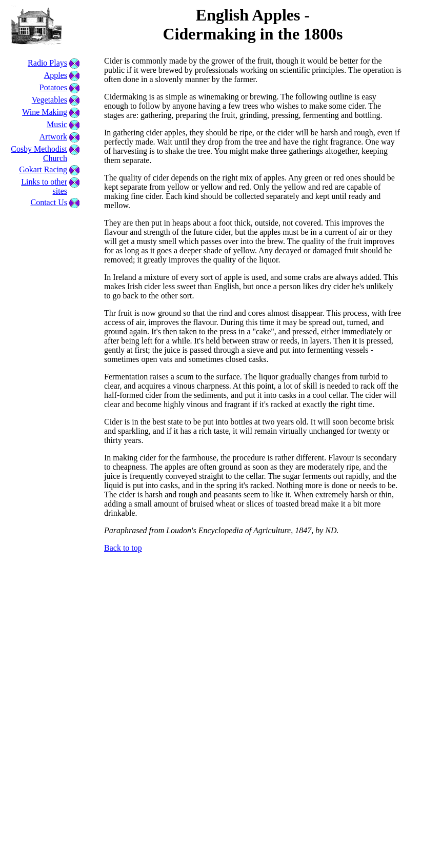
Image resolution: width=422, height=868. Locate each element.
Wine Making (45, 112)
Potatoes (53, 87)
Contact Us (49, 202)
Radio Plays (47, 63)
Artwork (53, 137)
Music (57, 124)
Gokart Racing (43, 169)
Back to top (123, 548)
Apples (56, 75)
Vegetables (49, 100)
